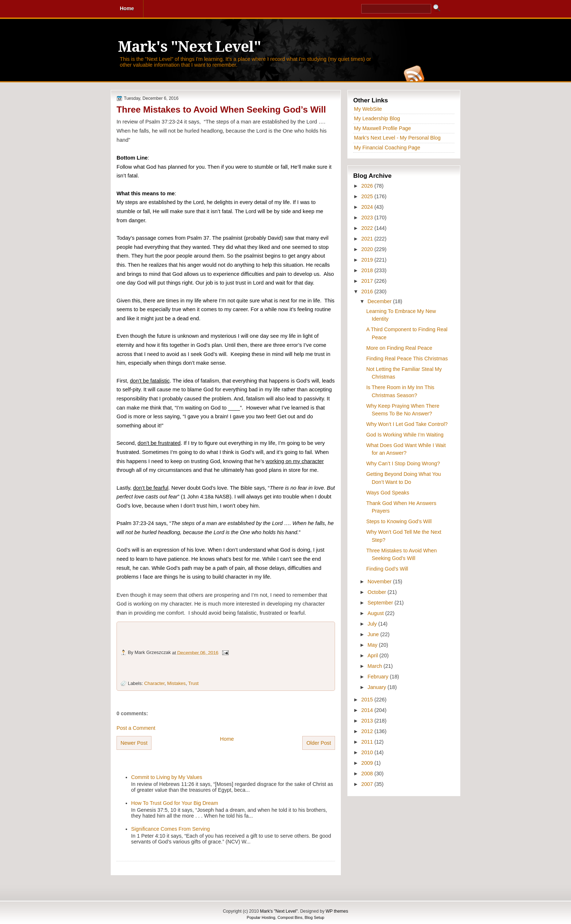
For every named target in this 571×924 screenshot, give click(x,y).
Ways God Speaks (388, 493)
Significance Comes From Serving (170, 829)
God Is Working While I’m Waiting (405, 435)
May (373, 645)
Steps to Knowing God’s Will (399, 521)
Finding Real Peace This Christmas (407, 359)
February (379, 677)
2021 (368, 239)
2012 (368, 731)
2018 (368, 270)
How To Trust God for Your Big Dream (175, 803)
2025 (368, 196)
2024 (368, 207)
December (380, 301)
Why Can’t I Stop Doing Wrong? (403, 463)
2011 (368, 742)
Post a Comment (136, 728)
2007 (368, 784)
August (376, 613)
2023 (368, 218)
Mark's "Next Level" (189, 47)
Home (227, 739)
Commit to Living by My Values (167, 777)
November (380, 582)
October (377, 592)
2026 (368, 186)
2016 (368, 291)
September (381, 603)
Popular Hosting (261, 917)
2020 (368, 249)
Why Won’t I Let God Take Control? (407, 424)
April (373, 655)
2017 (368, 281)
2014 (368, 710)
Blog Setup (315, 917)
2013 (368, 721)
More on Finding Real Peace (399, 348)
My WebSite (368, 109)
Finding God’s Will (387, 569)
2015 (368, 700)
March (375, 666)
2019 (368, 260)
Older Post (319, 743)
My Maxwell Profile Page (383, 128)
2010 (368, 752)
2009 (368, 763)
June (374, 634)
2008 (368, 774)
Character (154, 683)
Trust (194, 683)
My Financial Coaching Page (387, 148)
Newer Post (134, 743)
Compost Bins (290, 917)
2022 (368, 228)
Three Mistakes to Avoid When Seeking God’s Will (221, 109)
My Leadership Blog (377, 118)
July (373, 624)
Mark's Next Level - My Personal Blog (397, 138)
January (377, 687)
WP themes (337, 911)
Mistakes (176, 683)
